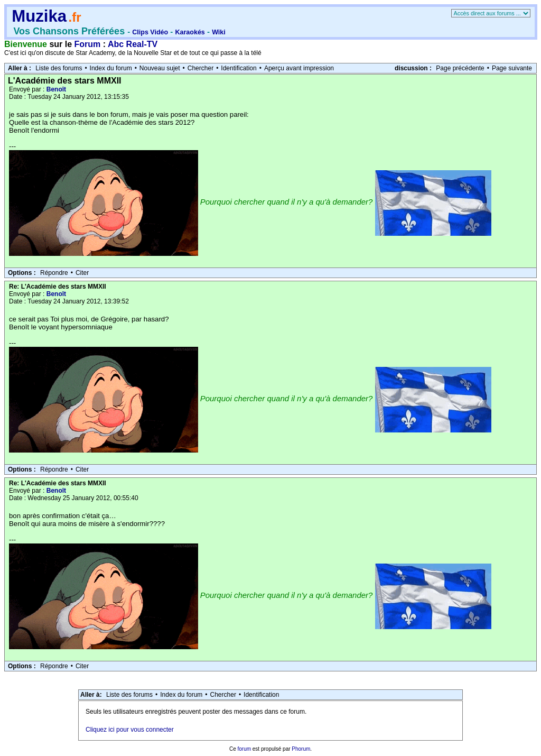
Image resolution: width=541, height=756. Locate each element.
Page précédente (460, 68)
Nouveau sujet (160, 68)
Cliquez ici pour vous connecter (130, 730)
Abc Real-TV (133, 44)
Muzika (39, 16)
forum (244, 749)
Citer (82, 273)
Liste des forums (59, 68)
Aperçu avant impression (299, 68)
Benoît (56, 89)
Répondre (54, 273)
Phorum (301, 749)
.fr (74, 17)
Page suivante (512, 68)
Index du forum (111, 68)
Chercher (200, 68)
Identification (239, 68)
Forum (88, 44)
